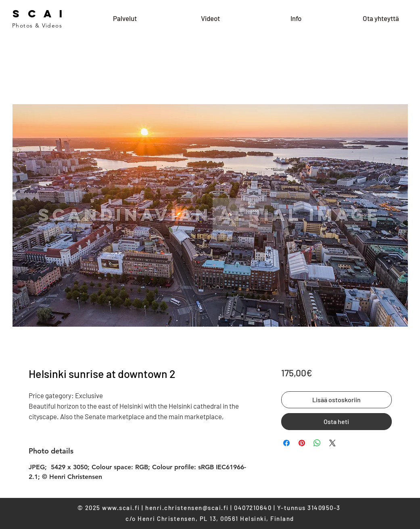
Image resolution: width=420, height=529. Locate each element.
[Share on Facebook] (286, 443)
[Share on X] (332, 443)
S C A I (39, 14)
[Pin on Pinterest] (302, 443)
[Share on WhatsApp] (317, 443)
